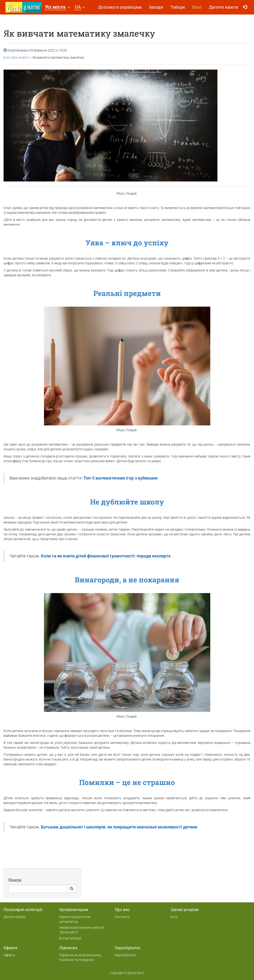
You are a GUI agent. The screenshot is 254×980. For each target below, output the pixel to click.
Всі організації (70, 938)
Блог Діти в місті (16, 57)
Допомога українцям (120, 7)
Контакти (122, 917)
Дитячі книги (224, 7)
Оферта (9, 955)
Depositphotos (126, 955)
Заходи (156, 7)
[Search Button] (72, 889)
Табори (178, 7)
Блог (197, 7)
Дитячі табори (15, 917)
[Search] (38, 889)
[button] (57, 7)
